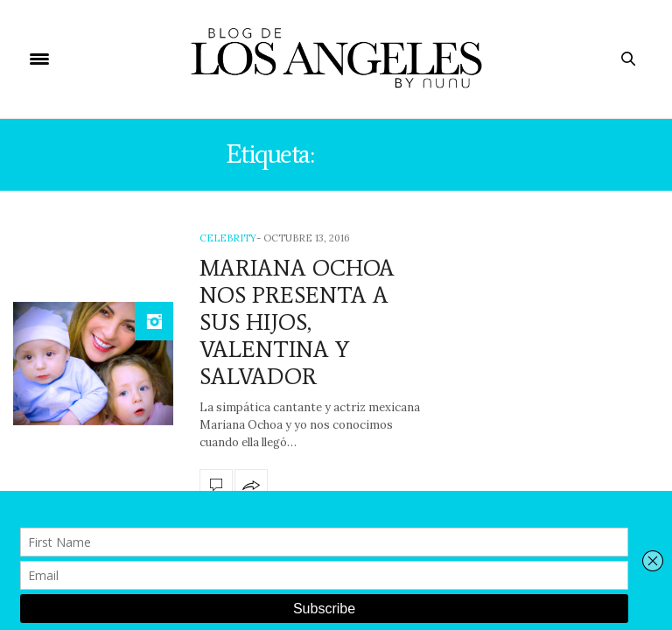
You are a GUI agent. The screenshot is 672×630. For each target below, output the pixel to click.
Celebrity (228, 238)
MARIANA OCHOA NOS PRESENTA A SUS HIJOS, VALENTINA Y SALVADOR (297, 322)
